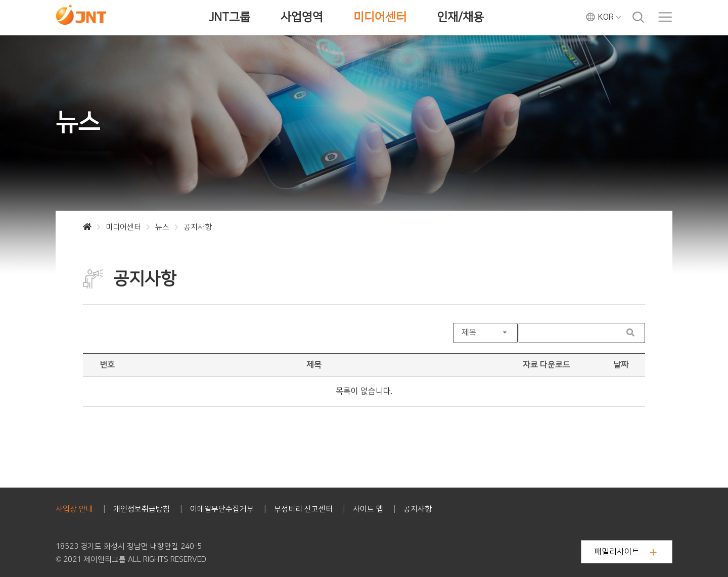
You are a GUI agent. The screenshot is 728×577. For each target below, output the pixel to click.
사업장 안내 (74, 509)
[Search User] (568, 333)
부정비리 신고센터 (303, 509)
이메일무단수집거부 (222, 509)
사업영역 (302, 17)
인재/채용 (460, 17)
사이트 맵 (368, 509)
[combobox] (485, 333)
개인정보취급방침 (142, 509)
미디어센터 (380, 17)
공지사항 (418, 509)
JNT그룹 (230, 17)
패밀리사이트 (625, 552)
